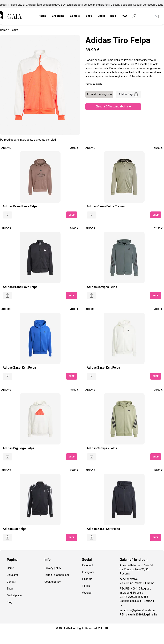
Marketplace (14, 595)
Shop (89, 16)
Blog (113, 16)
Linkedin (87, 579)
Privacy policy (53, 568)
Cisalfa (14, 30)
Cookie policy (53, 582)
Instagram (88, 572)
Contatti (75, 16)
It (160, 16)
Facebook (88, 565)
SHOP (72, 215)
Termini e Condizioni (57, 575)
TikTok (86, 586)
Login (101, 16)
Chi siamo (58, 16)
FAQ (124, 16)
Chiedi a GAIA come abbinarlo (113, 107)
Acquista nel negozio (99, 94)
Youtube (87, 593)
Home (43, 16)
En (156, 16)
